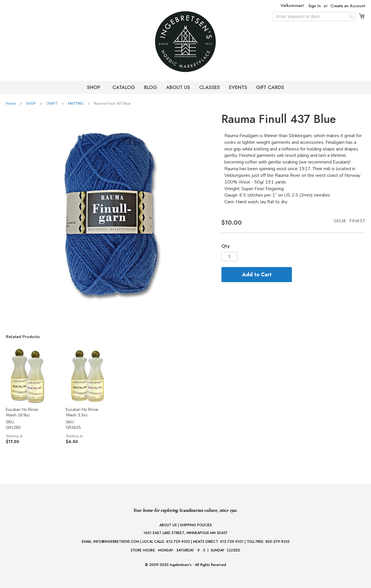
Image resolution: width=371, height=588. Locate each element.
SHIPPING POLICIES (196, 525)
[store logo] (185, 42)
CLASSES (210, 87)
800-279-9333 (278, 542)
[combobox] (314, 17)
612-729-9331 (232, 542)
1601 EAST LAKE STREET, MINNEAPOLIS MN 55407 (185, 533)
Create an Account (348, 6)
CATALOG (124, 87)
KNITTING (76, 104)
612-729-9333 (178, 542)
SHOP (94, 87)
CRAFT (52, 104)
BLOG (151, 87)
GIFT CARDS (270, 87)
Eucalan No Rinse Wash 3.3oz (82, 412)
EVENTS (238, 87)
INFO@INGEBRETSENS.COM (116, 542)
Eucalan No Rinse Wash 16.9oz (22, 412)
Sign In (315, 6)
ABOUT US (178, 87)
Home (11, 104)
